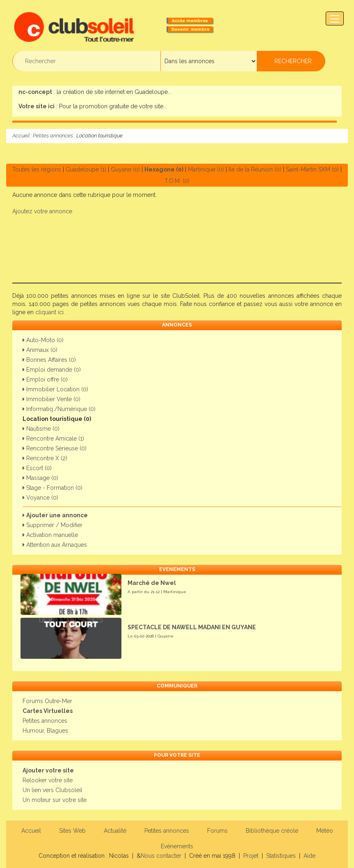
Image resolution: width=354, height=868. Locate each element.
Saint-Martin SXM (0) (312, 169)
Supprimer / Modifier (53, 525)
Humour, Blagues (45, 731)
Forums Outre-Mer (47, 701)
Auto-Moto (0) (43, 340)
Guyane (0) (125, 169)
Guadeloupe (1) (86, 169)
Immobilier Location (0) (55, 389)
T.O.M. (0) (177, 181)
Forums (217, 831)
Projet (251, 856)
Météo (325, 831)
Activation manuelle (50, 535)
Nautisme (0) (41, 429)
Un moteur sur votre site (55, 800)
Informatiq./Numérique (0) (59, 409)
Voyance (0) (40, 498)
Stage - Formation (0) (53, 488)
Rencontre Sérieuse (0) (55, 448)
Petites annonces (53, 136)
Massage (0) (40, 478)
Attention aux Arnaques (55, 545)
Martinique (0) (206, 169)
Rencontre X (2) (45, 458)
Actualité (115, 831)
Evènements (177, 846)
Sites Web (72, 831)
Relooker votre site (48, 780)
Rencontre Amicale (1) (53, 439)
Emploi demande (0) (52, 370)
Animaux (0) (40, 350)
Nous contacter (161, 856)
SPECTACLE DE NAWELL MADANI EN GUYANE (192, 627)
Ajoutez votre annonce (42, 211)
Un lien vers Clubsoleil (53, 790)
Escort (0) (37, 468)
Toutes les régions (37, 169)
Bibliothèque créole (272, 831)
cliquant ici (49, 312)
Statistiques (281, 856)
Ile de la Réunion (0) (255, 169)
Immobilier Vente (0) (51, 399)
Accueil (21, 136)
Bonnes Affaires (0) (49, 360)
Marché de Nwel (152, 583)
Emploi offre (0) (45, 379)
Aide (309, 856)
